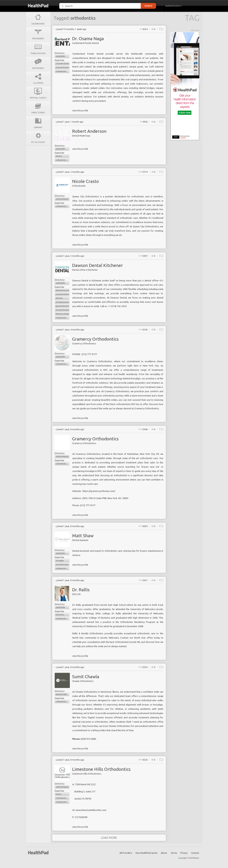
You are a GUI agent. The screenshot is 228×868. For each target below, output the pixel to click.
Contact (195, 853)
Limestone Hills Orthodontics (101, 769)
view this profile (80, 111)
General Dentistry (63, 67)
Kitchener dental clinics (63, 314)
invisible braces (62, 564)
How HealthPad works (146, 853)
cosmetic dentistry (63, 294)
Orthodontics (61, 802)
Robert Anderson (89, 131)
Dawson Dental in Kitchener (87, 280)
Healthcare (61, 694)
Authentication (174, 6)
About (164, 853)
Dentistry (60, 56)
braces (59, 794)
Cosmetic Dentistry (63, 63)
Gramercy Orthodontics (95, 339)
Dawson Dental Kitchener (98, 265)
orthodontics (61, 71)
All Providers (126, 853)
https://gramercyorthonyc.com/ (99, 491)
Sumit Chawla (86, 677)
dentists (59, 298)
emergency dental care (63, 302)
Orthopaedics (63, 199)
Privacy (184, 853)
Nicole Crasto (85, 181)
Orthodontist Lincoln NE (128, 642)
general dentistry (63, 306)
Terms (174, 853)
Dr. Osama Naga (88, 39)
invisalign (60, 560)
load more (109, 838)
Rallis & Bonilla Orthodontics (88, 633)
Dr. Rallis (81, 590)
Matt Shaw (83, 536)
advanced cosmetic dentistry (63, 290)
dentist (59, 156)
